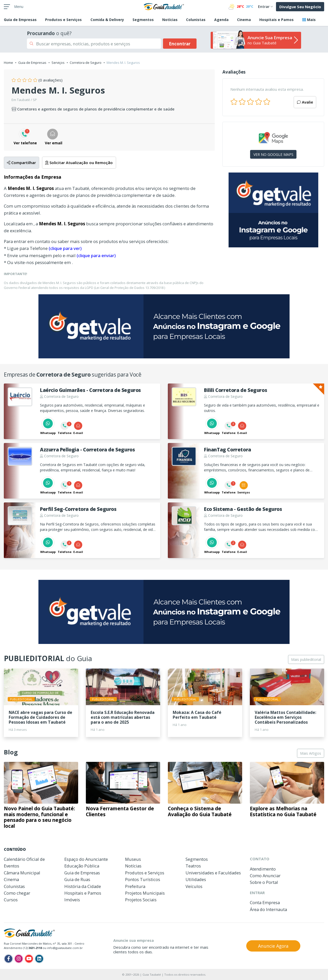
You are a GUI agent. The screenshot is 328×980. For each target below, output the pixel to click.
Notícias (170, 20)
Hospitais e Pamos (276, 20)
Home (8, 63)
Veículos (194, 886)
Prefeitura (135, 886)
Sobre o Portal (264, 882)
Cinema (244, 20)
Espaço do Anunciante (86, 859)
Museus (133, 859)
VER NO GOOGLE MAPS (273, 154)
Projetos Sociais (141, 900)
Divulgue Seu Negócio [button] (300, 7)
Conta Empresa (265, 902)
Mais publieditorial (306, 659)
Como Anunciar (265, 876)
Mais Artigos (311, 753)
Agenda (221, 20)
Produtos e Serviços (63, 20)
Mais (309, 20)
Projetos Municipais (145, 893)
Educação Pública (82, 866)
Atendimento (263, 869)
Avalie (305, 102)
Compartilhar (21, 163)
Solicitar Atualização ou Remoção (79, 163)
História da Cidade (83, 886)
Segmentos (143, 20)
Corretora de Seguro (86, 63)
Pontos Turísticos (143, 879)
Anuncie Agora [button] (273, 946)
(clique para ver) (65, 248)
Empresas (20, 20)
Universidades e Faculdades (213, 873)
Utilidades (196, 879)
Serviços (58, 63)
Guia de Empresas (32, 63)
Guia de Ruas (77, 879)
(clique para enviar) (96, 255)
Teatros (193, 866)
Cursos (11, 900)
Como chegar (17, 893)
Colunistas (196, 20)
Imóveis (72, 900)
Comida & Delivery (107, 20)
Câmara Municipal (22, 873)
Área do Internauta (268, 909)
